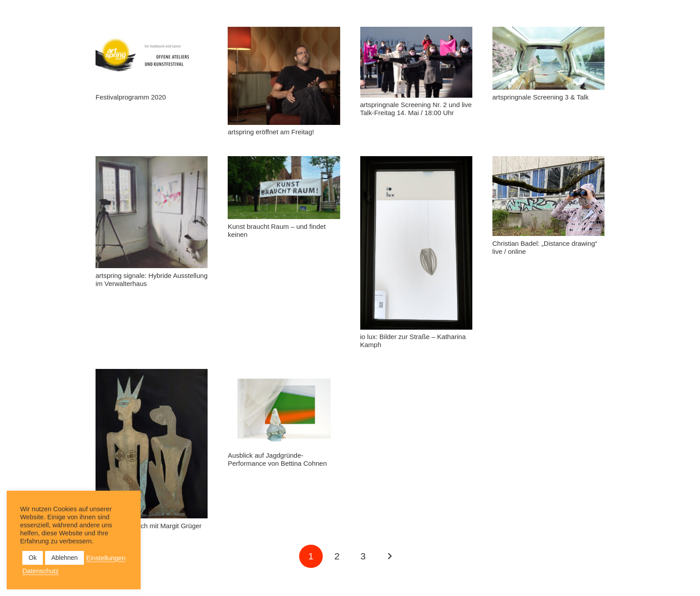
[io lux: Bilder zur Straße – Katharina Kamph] (416, 243)
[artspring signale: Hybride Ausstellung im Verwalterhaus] (152, 212)
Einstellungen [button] (106, 558)
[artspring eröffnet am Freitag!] (284, 76)
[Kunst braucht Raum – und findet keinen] (284, 188)
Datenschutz (40, 571)
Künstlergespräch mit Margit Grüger (149, 526)
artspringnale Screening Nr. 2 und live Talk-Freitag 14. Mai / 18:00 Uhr (416, 109)
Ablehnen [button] (65, 558)
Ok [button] (33, 558)
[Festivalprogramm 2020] (152, 58)
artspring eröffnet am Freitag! (271, 132)
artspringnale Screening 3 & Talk (541, 97)
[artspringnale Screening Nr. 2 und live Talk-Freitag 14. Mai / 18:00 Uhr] (416, 62)
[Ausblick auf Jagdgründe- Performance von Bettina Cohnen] (284, 409)
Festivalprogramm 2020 (131, 97)
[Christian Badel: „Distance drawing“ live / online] (548, 196)
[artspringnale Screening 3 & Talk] (548, 58)
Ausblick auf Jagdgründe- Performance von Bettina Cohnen (277, 459)
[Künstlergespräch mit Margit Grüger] (152, 444)
